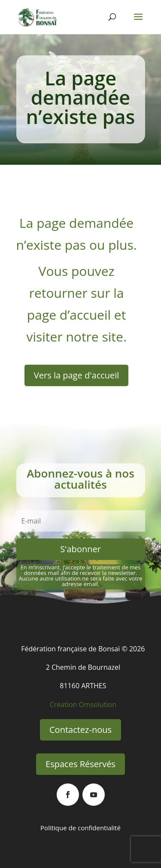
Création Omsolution (83, 705)
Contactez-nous (80, 730)
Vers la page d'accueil (77, 375)
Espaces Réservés (80, 764)
